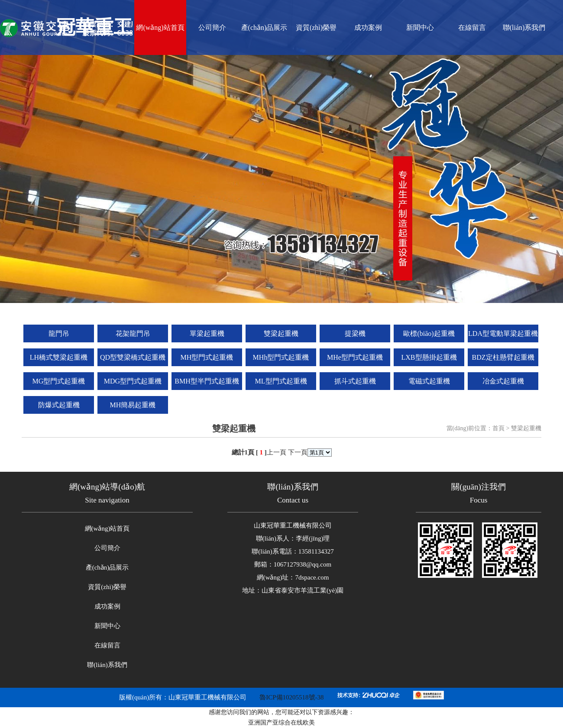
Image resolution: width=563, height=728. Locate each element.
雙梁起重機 (281, 333)
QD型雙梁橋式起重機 (133, 357)
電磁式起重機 (429, 381)
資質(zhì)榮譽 (316, 27)
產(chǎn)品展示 (264, 27)
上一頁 (277, 452)
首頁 (498, 428)
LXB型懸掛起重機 (429, 357)
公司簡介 (212, 27)
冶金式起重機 (503, 381)
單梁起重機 (207, 333)
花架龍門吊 (133, 333)
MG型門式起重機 (59, 381)
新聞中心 (420, 27)
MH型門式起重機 (207, 357)
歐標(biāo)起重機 (429, 333)
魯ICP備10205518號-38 (291, 697)
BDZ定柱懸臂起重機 (503, 357)
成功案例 (368, 27)
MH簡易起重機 (133, 405)
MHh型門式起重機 (281, 357)
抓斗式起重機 (355, 381)
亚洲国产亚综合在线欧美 (281, 723)
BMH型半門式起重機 (207, 381)
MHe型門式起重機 (355, 357)
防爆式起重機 (59, 405)
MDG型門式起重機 (133, 381)
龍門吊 (59, 333)
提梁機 (355, 333)
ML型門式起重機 (281, 381)
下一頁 (298, 452)
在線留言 (472, 27)
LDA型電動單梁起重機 (503, 333)
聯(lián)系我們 (524, 27)
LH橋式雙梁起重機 (59, 357)
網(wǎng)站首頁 (160, 27)
